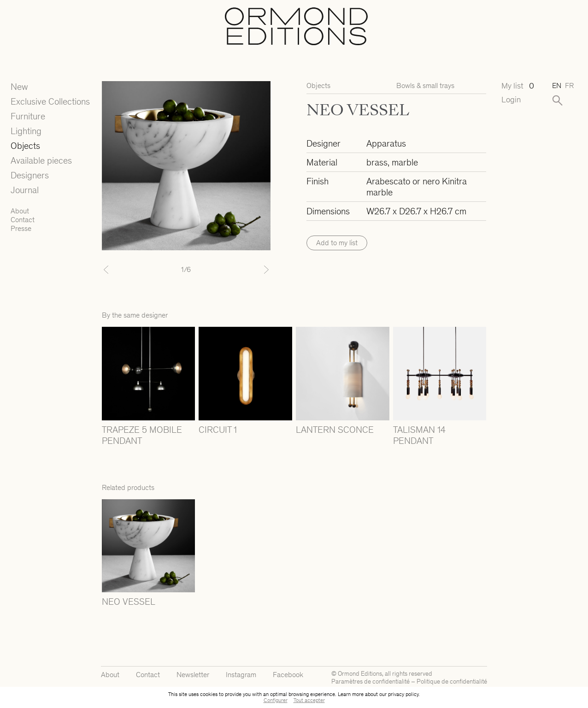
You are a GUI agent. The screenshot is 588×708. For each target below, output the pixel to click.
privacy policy (403, 694)
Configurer (276, 700)
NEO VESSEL (129, 602)
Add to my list (337, 243)
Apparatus (386, 143)
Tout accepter (309, 700)
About (20, 211)
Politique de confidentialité (452, 681)
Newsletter (193, 675)
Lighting (26, 131)
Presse (21, 228)
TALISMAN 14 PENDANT (419, 435)
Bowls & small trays (425, 86)
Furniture (28, 116)
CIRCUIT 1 (218, 430)
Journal (25, 190)
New (19, 87)
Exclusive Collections (50, 101)
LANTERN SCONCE (335, 430)
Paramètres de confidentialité (370, 681)
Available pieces (41, 160)
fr (569, 86)
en (557, 86)
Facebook (288, 675)
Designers (30, 175)
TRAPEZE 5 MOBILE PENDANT (142, 435)
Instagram (241, 675)
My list (518, 86)
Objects (25, 146)
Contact (23, 220)
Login (511, 100)
